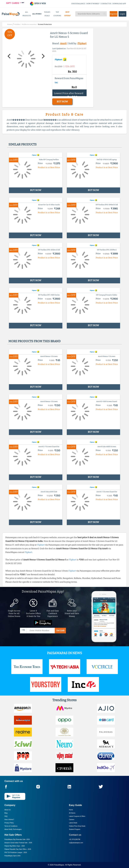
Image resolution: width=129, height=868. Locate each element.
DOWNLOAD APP (119, 4)
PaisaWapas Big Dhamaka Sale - (17, 839)
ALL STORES (37, 14)
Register (114, 14)
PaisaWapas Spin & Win (12, 856)
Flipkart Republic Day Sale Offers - (18, 849)
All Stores (72, 813)
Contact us (75, 835)
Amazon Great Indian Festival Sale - (18, 843)
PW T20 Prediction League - (16, 852)
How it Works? (9, 820)
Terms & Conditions (11, 826)
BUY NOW (62, 102)
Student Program (75, 829)
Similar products (23, 144)
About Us (8, 810)
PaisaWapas (59, 865)
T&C (56, 83)
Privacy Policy (9, 823)
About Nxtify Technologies (13, 829)
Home (71, 810)
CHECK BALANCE (78, 4)
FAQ (6, 816)
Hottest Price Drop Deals (77, 826)
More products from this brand (35, 341)
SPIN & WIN (38, 3)
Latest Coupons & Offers (77, 816)
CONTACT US (106, 4)
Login (122, 14)
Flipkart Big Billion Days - (15, 846)
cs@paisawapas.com (76, 843)
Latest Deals (73, 823)
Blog (6, 813)
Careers (72, 820)
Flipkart (82, 43)
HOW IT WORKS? (93, 4)
